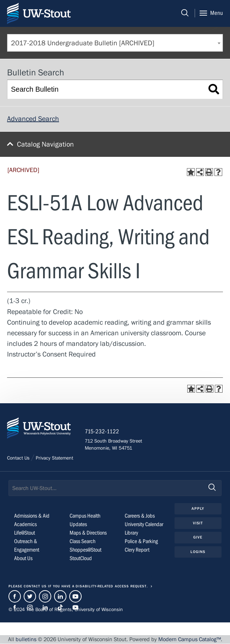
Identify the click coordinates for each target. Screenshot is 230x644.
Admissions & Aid (32, 516)
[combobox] (115, 43)
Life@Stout (25, 533)
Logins (198, 552)
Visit (198, 523)
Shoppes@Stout (85, 550)
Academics (25, 524)
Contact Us (18, 458)
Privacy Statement (54, 458)
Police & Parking (141, 541)
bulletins (26, 640)
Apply (198, 509)
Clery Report (137, 550)
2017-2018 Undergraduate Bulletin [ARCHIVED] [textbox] (83, 43)
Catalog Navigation (45, 144)
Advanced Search (33, 119)
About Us (23, 558)
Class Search (82, 541)
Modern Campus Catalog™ (190, 640)
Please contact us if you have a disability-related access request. (78, 586)
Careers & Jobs (140, 516)
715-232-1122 (102, 432)
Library (131, 533)
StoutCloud (81, 558)
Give (198, 538)
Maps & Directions (88, 533)
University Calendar (144, 524)
